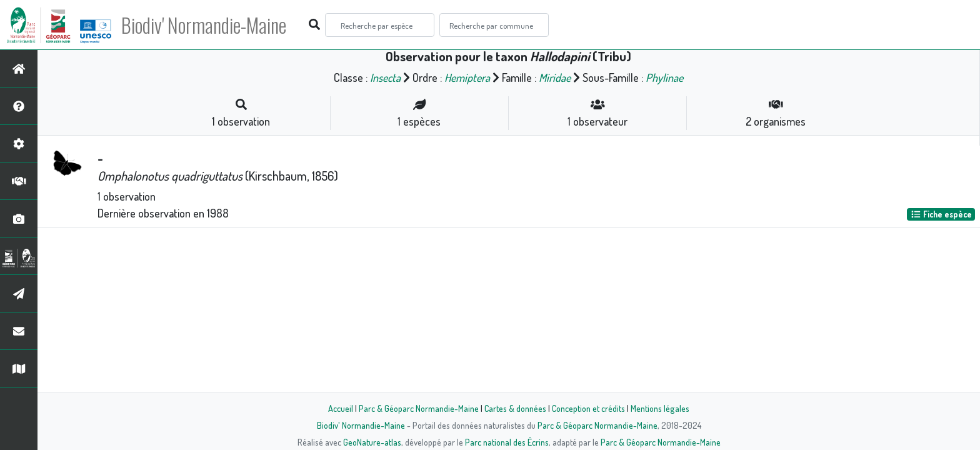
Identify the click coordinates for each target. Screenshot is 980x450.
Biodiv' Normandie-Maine (205, 25)
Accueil (341, 408)
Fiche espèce (941, 214)
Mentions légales (660, 408)
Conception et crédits (588, 408)
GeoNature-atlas (372, 442)
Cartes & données (515, 408)
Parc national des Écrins (507, 442)
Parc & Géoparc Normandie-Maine (419, 408)
